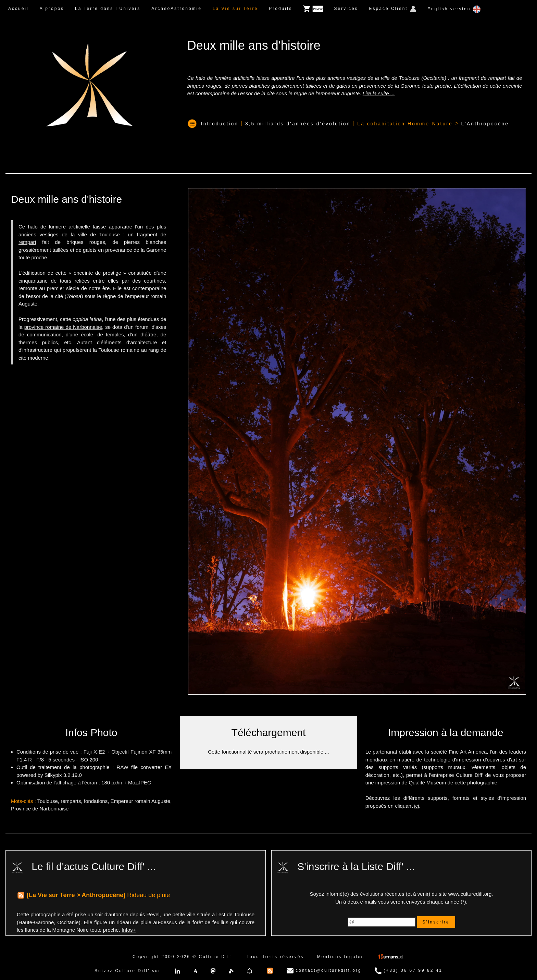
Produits (280, 9)
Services (346, 9)
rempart (27, 242)
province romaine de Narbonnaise (63, 327)
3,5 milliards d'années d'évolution (298, 124)
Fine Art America (468, 752)
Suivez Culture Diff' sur (128, 971)
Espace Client (393, 9)
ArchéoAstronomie (177, 9)
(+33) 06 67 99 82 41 (409, 971)
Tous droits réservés (275, 957)
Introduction (220, 124)
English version (454, 9)
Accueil (18, 9)
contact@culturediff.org (324, 971)
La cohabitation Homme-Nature (405, 124)
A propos (52, 9)
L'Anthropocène (485, 124)
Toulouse (110, 234)
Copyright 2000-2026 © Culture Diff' (183, 957)
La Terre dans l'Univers (108, 9)
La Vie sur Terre (235, 9)
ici (416, 806)
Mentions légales (341, 957)
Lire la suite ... (379, 93)
